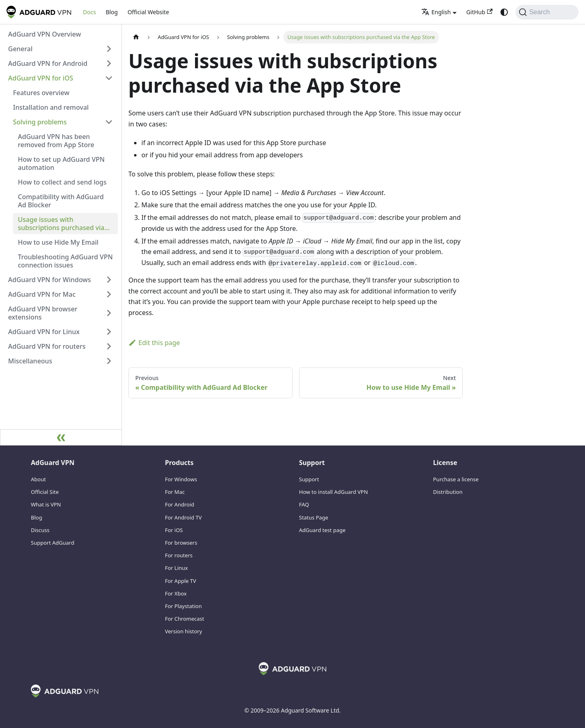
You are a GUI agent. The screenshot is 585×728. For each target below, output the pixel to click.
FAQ (304, 504)
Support (309, 479)
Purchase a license (456, 479)
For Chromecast (185, 619)
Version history (183, 631)
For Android (180, 504)
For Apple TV (181, 581)
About (38, 479)
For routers (179, 555)
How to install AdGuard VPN (334, 492)
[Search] (547, 12)
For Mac (175, 492)
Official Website (148, 12)
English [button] (436, 12)
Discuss (40, 530)
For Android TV (183, 517)
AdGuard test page (322, 530)
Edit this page (154, 343)
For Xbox (176, 593)
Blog (112, 12)
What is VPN (46, 504)
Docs (89, 12)
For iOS (174, 530)
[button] (61, 49)
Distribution (448, 492)
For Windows (181, 479)
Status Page (314, 517)
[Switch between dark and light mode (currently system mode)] (504, 12)
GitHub (480, 12)
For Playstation (183, 606)
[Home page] (136, 37)
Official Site (45, 492)
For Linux (176, 568)
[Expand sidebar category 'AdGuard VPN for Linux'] (109, 332)
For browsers (181, 543)
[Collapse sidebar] (61, 437)
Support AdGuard (53, 543)
